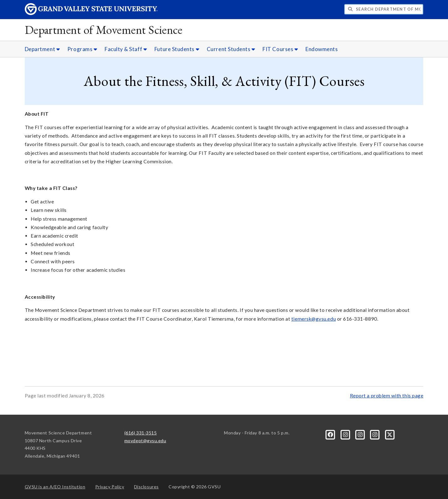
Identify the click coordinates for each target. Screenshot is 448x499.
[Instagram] (346, 434)
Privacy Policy (110, 487)
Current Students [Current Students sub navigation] (231, 49)
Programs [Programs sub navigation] (82, 49)
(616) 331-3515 (141, 433)
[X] (390, 434)
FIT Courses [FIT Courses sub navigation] (280, 49)
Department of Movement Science (104, 30)
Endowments (322, 49)
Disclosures (146, 487)
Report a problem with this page (387, 396)
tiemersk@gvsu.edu (314, 319)
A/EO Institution (55, 487)
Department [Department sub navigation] (42, 49)
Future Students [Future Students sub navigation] (177, 49)
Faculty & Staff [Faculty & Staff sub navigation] (126, 49)
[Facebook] (331, 434)
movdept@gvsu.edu (145, 441)
